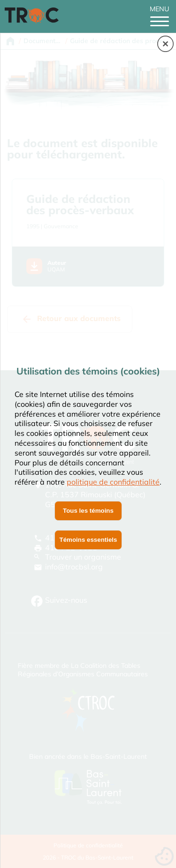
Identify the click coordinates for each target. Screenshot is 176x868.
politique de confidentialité (113, 482)
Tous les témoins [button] (88, 511)
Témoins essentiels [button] (88, 540)
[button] (165, 45)
